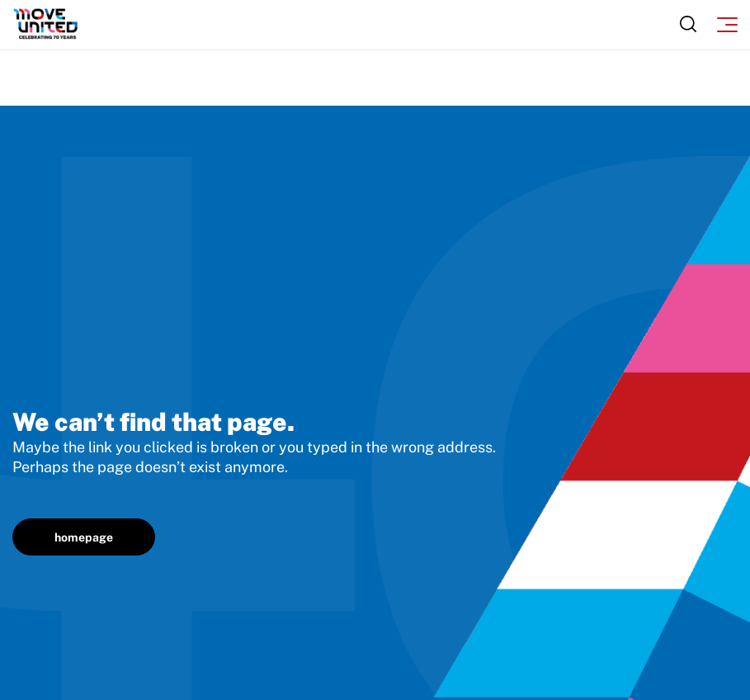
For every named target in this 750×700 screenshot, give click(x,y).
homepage (84, 537)
